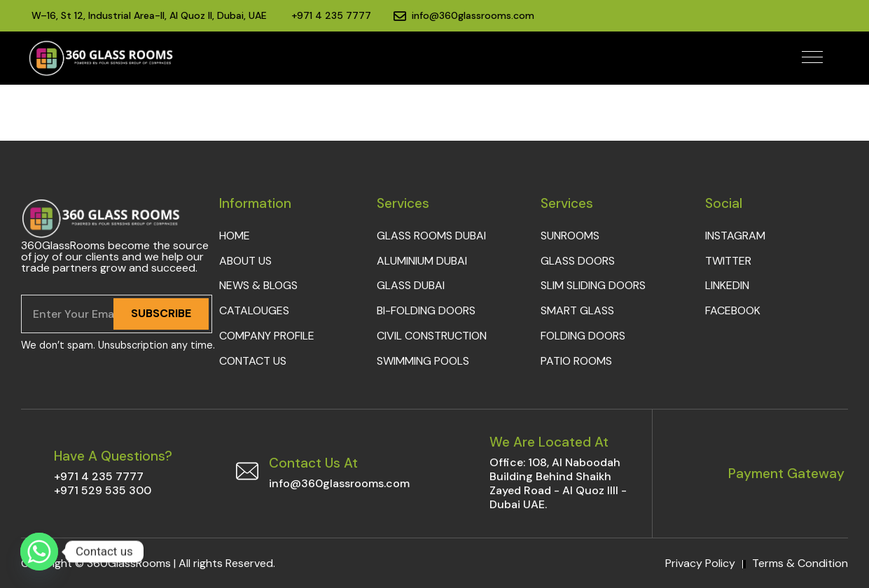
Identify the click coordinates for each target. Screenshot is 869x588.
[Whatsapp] (39, 552)
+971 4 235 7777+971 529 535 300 (103, 483)
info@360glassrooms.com (339, 483)
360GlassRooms (129, 563)
